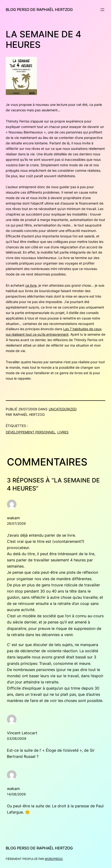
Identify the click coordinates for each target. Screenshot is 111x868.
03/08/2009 (17, 738)
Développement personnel (31, 432)
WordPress (54, 859)
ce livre (31, 285)
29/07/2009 (16, 523)
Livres (63, 432)
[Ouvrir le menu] (102, 10)
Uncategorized (63, 409)
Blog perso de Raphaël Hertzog (39, 10)
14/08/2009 (16, 794)
